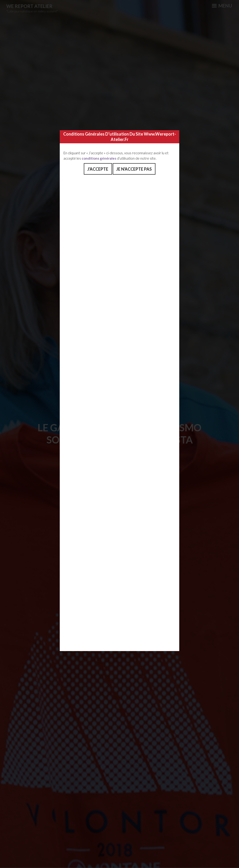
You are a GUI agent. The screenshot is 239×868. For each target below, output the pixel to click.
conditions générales (99, 158)
